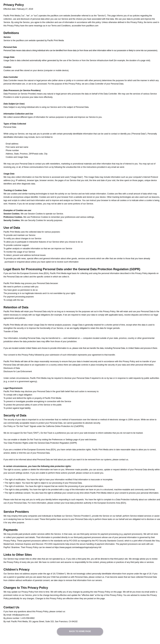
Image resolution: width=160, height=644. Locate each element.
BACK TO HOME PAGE (80, 631)
